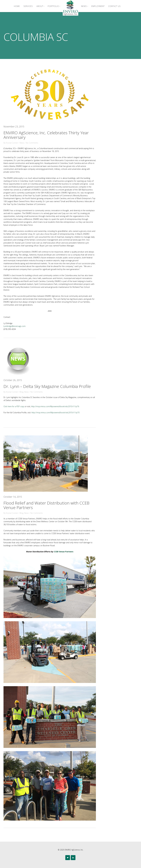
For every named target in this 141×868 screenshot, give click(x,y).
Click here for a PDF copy (14, 406)
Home (17, 6)
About (40, 6)
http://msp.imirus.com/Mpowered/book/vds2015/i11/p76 (55, 406)
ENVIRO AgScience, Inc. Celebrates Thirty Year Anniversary (46, 135)
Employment (98, 6)
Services (28, 6)
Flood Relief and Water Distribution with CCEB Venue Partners (46, 505)
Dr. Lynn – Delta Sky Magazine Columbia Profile (47, 386)
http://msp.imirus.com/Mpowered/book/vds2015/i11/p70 (55, 413)
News (85, 6)
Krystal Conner (12, 143)
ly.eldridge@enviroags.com (15, 326)
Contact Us (114, 6)
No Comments (32, 143)
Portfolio (54, 6)
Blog (22, 392)
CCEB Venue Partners (64, 552)
